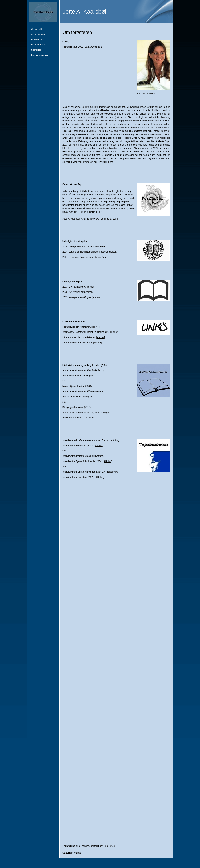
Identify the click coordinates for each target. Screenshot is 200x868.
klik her (96, 327)
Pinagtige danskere (73, 407)
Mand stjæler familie (73, 386)
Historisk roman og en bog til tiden (81, 365)
